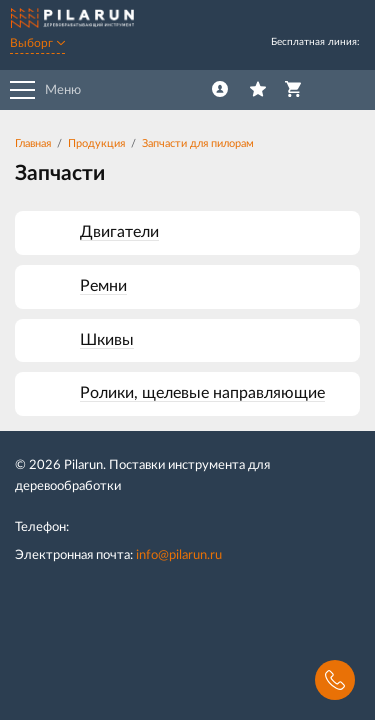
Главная (33, 143)
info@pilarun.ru (179, 555)
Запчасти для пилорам (198, 143)
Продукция (96, 143)
